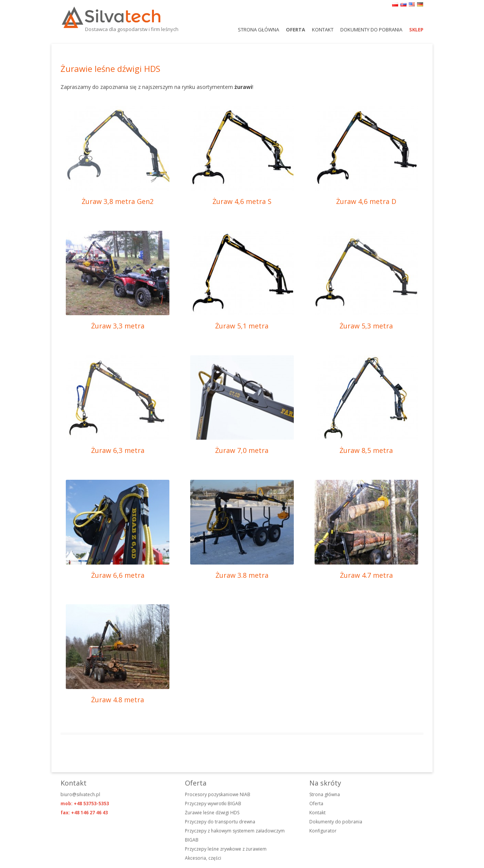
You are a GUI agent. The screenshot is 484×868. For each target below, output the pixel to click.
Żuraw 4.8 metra (118, 700)
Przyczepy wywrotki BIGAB (213, 803)
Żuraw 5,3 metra (366, 326)
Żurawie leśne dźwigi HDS (212, 813)
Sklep (416, 30)
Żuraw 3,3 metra (118, 326)
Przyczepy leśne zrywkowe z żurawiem (226, 849)
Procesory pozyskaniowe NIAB (218, 794)
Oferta (296, 30)
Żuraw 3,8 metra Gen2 (118, 201)
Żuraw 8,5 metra (366, 450)
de (420, 4)
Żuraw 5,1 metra (242, 326)
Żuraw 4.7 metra (366, 575)
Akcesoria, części (203, 858)
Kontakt (323, 30)
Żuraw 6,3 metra (118, 450)
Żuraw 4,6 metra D (366, 201)
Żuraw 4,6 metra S (242, 201)
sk (403, 4)
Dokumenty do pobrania (371, 30)
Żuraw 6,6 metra (118, 575)
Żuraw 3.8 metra (242, 575)
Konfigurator (323, 831)
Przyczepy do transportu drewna (220, 822)
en (412, 4)
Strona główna (258, 30)
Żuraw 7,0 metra (242, 450)
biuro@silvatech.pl (80, 794)
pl (395, 4)
